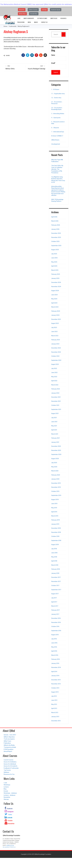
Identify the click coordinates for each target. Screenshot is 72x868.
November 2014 (56, 667)
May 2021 (54, 426)
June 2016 (54, 643)
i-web (19, 18)
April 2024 (54, 303)
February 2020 (56, 475)
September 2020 (56, 454)
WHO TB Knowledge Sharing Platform (57, 200)
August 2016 (55, 635)
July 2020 (54, 463)
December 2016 (56, 618)
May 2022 (54, 377)
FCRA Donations (9, 749)
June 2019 (54, 504)
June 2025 (54, 258)
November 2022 (56, 352)
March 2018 (55, 565)
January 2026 (55, 229)
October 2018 (55, 536)
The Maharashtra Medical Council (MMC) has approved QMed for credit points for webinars (36, 4)
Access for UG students (10, 766)
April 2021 (54, 430)
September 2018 (56, 540)
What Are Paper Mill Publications (57, 161)
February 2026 (56, 225)
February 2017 (56, 610)
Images (36, 22)
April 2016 (54, 651)
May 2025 (54, 262)
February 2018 (56, 569)
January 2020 (55, 479)
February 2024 (56, 311)
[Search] (63, 34)
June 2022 (54, 372)
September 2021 (56, 409)
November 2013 (56, 684)
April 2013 (54, 708)
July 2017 (54, 598)
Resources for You (9, 774)
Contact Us (44, 22)
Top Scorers (7, 770)
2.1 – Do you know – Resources (57, 103)
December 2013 (56, 680)
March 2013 (55, 712)
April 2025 (54, 266)
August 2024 (55, 291)
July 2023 (54, 327)
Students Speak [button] (56, 10)
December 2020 (56, 446)
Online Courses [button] (33, 10)
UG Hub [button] (44, 10)
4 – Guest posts (56, 118)
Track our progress (9, 739)
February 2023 (56, 340)
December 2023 (56, 319)
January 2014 (55, 676)
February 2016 (56, 659)
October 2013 (55, 688)
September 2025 (56, 246)
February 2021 (55, 438)
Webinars (6, 772)
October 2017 (55, 585)
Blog (5, 789)
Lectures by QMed (42, 18)
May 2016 (54, 647)
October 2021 (55, 405)
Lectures (6, 787)
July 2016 (54, 639)
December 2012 (56, 721)
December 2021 (56, 397)
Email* (59, 66)
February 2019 (56, 520)
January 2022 (55, 393)
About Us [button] (22, 10)
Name (59, 58)
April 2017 (54, 602)
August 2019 (55, 499)
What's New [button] (22, 14)
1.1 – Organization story (58, 94)
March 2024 (55, 307)
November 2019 (56, 487)
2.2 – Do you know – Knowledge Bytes (57, 109)
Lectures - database (10, 795)
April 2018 (54, 561)
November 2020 (56, 450)
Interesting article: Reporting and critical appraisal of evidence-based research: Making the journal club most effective (58, 191)
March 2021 (55, 434)
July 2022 (54, 368)
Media (29, 22)
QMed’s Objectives (9, 737)
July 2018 (54, 549)
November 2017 (56, 581)
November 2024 (56, 286)
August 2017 (55, 594)
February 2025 (56, 274)
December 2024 (56, 282)
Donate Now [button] (34, 14)
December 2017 (56, 577)
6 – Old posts (55, 128)
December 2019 (56, 483)
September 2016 (56, 631)
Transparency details (10, 747)
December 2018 (56, 528)
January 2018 (55, 573)
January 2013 (55, 717)
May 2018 (54, 557)
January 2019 (55, 524)
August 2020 (55, 459)
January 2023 (55, 344)
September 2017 (56, 590)
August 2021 (55, 413)
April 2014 (54, 672)
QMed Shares (55, 140)
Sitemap (6, 799)
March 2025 (55, 270)
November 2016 (56, 622)
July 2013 (54, 696)
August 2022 (55, 364)
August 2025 (55, 250)
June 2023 (54, 332)
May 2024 (54, 299)
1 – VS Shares (55, 89)
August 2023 (55, 323)
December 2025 (56, 233)
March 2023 (55, 336)
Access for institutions (10, 762)
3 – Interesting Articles (58, 114)
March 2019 (55, 516)
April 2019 (54, 512)
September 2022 (56, 360)
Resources (63, 18)
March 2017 (55, 606)
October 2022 (55, 356)
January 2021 (55, 442)
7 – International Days (58, 132)
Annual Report (8, 751)
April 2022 (54, 381)
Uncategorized (56, 144)
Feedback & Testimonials (11, 768)
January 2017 (55, 614)
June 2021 (54, 422)
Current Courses (9, 760)
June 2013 (54, 700)
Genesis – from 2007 (10, 735)
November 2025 (56, 237)
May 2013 (54, 704)
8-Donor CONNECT (57, 136)
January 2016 (55, 663)
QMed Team (7, 741)
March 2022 (55, 385)
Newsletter (7, 797)
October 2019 (55, 491)
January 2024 (55, 315)
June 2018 (54, 553)
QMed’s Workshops (29, 18)
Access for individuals (10, 764)
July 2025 (54, 254)
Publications (21, 22)
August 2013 (55, 692)
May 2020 (54, 467)
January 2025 (55, 278)
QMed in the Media (9, 745)
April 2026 (54, 217)
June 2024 (54, 295)
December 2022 (56, 348)
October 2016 (55, 626)
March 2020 (55, 471)
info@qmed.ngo (10, 845)
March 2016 (55, 655)
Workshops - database (10, 793)
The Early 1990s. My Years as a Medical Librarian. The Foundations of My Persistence (57, 169)
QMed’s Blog (54, 18)
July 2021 (54, 418)
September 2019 (56, 495)
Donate (6, 791)
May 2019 (54, 508)
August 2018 (55, 545)
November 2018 (56, 532)
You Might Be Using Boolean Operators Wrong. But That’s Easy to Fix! (58, 180)
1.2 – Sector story (56, 98)
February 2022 (56, 389)
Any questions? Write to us (9, 847)
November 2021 (56, 401)
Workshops (7, 785)
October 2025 (55, 241)
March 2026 (55, 221)
